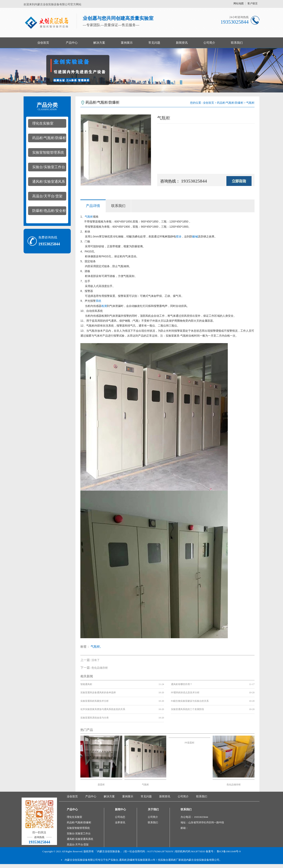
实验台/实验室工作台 (49, 167)
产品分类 (47, 106)
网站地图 (239, 3)
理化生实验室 (43, 123)
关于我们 (153, 809)
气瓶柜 (89, 217)
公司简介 (209, 43)
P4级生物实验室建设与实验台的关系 (190, 701)
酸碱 (195, 236)
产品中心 (72, 43)
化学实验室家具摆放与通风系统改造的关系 (103, 709)
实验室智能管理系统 (48, 152)
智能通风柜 (86, 684)
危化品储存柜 (100, 668)
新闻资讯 (182, 43)
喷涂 (179, 236)
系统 (98, 301)
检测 (104, 306)
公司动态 (120, 817)
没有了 (96, 660)
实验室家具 (173, 336)
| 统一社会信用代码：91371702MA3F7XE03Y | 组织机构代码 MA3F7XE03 (164, 851)
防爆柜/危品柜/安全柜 (49, 211)
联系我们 (237, 43)
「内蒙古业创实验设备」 (109, 851)
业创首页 (43, 43)
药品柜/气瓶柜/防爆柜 (49, 138)
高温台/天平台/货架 (47, 196)
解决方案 (99, 43)
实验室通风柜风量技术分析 (95, 701)
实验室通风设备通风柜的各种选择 (98, 693)
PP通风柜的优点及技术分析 (185, 693)
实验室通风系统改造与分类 (95, 718)
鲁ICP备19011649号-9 (229, 851)
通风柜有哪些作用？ (182, 684)
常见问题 (154, 43)
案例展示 (127, 43)
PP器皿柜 (189, 743)
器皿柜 (101, 785)
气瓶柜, (96, 647)
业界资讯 (120, 822)
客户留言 (253, 3)
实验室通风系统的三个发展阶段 (187, 709)
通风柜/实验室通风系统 (47, 183)
